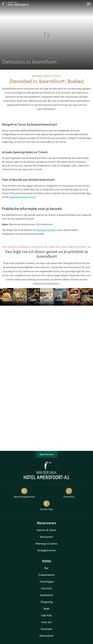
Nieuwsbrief (47, 636)
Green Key (69, 493)
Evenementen (47, 575)
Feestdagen (47, 582)
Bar (47, 568)
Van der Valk (47, 506)
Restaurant (47, 537)
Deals (47, 609)
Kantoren (47, 588)
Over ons (47, 622)
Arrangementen (47, 550)
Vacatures (47, 629)
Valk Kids (47, 615)
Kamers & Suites (47, 530)
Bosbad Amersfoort (47, 230)
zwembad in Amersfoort (22, 197)
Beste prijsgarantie (24, 493)
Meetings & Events (47, 544)
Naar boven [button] (47, 454)
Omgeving (47, 602)
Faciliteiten (47, 595)
